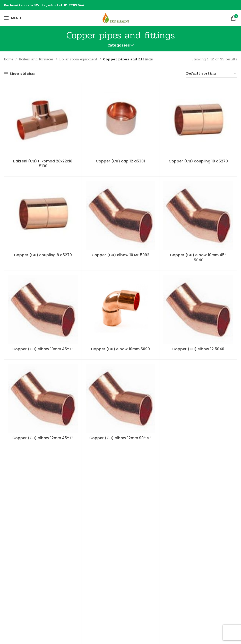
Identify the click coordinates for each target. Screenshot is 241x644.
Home (8, 59)
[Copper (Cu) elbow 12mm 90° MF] (121, 398)
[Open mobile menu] (12, 18)
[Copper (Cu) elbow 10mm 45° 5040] (198, 215)
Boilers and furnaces (36, 59)
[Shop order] (211, 74)
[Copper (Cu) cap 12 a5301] (121, 122)
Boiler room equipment (78, 59)
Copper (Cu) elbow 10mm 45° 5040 (198, 257)
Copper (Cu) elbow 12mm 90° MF (120, 438)
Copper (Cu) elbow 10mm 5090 (120, 349)
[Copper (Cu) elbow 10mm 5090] (121, 310)
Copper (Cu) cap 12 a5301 (120, 161)
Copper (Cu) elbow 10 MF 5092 (120, 255)
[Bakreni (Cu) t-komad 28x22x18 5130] (43, 122)
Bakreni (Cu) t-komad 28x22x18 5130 (43, 164)
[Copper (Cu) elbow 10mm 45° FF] (43, 310)
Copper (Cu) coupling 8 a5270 (43, 255)
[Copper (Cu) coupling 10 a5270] (198, 122)
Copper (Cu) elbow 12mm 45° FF (43, 438)
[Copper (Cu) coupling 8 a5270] (43, 215)
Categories (119, 45)
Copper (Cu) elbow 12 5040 (198, 349)
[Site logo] (120, 18)
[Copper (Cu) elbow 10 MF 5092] (121, 215)
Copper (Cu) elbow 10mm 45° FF (43, 349)
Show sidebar (22, 74)
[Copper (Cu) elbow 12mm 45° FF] (43, 398)
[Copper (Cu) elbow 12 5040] (198, 310)
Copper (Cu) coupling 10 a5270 (198, 161)
